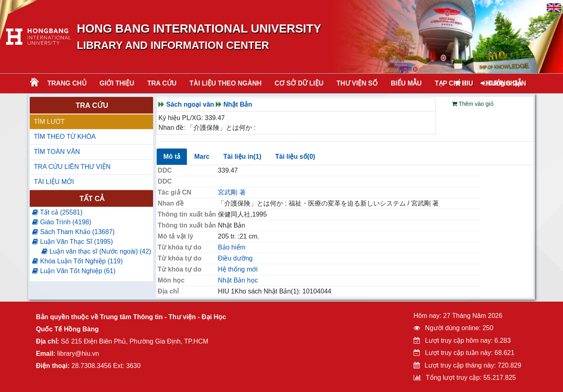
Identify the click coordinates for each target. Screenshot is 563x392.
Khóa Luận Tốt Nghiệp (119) (77, 261)
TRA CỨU (162, 83)
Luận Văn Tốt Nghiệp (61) (74, 271)
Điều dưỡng (235, 258)
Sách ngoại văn (190, 104)
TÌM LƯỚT (49, 122)
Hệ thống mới (238, 269)
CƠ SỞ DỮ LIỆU (299, 83)
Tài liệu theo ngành (226, 83)
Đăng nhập (501, 83)
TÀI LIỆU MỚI (54, 182)
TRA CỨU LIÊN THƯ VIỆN (72, 167)
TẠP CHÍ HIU (454, 83)
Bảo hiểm (232, 247)
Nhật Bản (238, 104)
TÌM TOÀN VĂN (57, 152)
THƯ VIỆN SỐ (357, 83)
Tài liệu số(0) (295, 157)
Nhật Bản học (238, 280)
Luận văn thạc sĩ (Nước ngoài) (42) (96, 251)
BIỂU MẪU (406, 83)
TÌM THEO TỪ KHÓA (65, 137)
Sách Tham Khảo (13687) (73, 232)
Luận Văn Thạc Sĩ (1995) (72, 242)
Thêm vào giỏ (473, 104)
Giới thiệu (117, 83)
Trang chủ (67, 83)
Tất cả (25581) (57, 212)
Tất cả (92, 199)
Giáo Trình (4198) (62, 222)
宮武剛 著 (232, 192)
